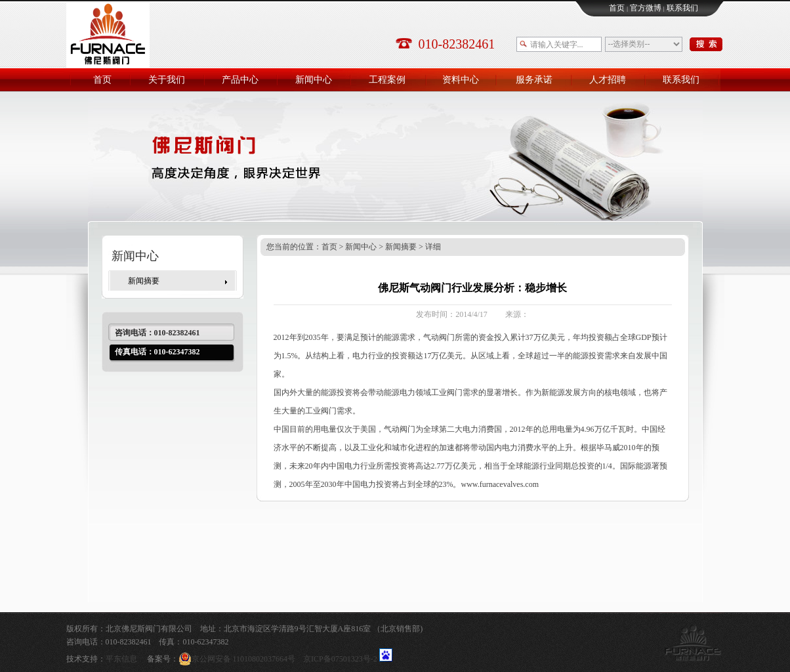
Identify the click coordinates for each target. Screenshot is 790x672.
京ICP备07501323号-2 (340, 659)
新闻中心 (361, 247)
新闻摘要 (144, 281)
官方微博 (646, 8)
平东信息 (121, 659)
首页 (617, 8)
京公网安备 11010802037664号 (241, 659)
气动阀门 (439, 337)
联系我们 (682, 8)
